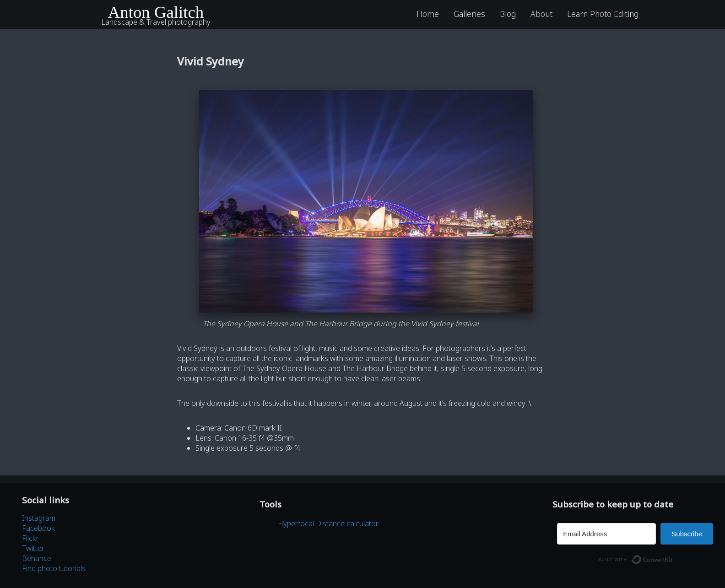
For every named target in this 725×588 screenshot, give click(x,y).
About (541, 14)
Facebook (38, 528)
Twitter (33, 548)
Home (428, 14)
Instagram (39, 518)
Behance (37, 558)
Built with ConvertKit (673, 557)
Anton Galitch (156, 12)
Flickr (30, 538)
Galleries (469, 14)
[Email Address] (606, 534)
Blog (508, 14)
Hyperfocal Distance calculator (328, 523)
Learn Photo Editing (603, 14)
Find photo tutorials (54, 568)
